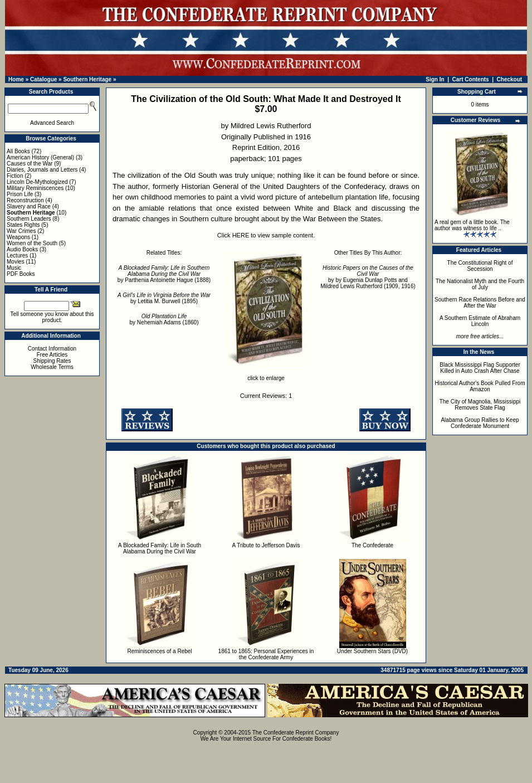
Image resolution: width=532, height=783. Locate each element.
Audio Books (22, 249)
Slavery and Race (29, 206)
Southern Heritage (87, 79)
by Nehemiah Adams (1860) (164, 319)
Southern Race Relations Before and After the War (480, 303)
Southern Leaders (29, 219)
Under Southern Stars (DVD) (372, 651)
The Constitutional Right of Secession (480, 266)
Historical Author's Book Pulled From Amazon (480, 386)
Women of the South (32, 243)
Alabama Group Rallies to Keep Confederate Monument (480, 423)
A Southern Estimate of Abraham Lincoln (480, 321)
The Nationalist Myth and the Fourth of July (480, 284)
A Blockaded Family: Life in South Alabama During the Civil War (160, 548)
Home (16, 79)
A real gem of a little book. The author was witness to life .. (472, 225)
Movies (16, 262)
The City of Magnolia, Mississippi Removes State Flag (480, 405)
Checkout (510, 79)
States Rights (23, 225)
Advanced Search (52, 123)
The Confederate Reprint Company (296, 733)
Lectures (17, 256)
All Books (18, 151)
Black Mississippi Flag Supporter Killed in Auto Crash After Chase (480, 368)
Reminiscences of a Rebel (159, 651)
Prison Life (20, 194)
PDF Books (21, 274)
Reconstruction (25, 200)
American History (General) (40, 157)
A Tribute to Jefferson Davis (266, 545)
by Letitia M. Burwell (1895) (164, 298)
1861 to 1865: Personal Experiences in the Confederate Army (266, 654)
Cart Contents (471, 79)
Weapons (18, 237)
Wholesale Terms (52, 367)
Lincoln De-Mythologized (37, 182)
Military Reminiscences (35, 188)
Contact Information (52, 349)
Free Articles (52, 355)
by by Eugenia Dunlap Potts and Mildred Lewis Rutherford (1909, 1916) (368, 277)
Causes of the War (30, 164)
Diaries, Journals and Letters (42, 170)
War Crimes (21, 231)
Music (14, 268)
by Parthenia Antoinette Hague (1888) (164, 274)
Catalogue (43, 79)
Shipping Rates (52, 361)
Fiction (15, 176)
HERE (241, 235)
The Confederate (372, 545)
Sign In (435, 79)
